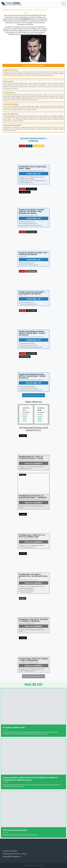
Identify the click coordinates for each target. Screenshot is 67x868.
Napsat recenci (25, 420)
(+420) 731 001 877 (10, 851)
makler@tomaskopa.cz (12, 856)
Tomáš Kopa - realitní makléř (46, 408)
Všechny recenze (25, 416)
